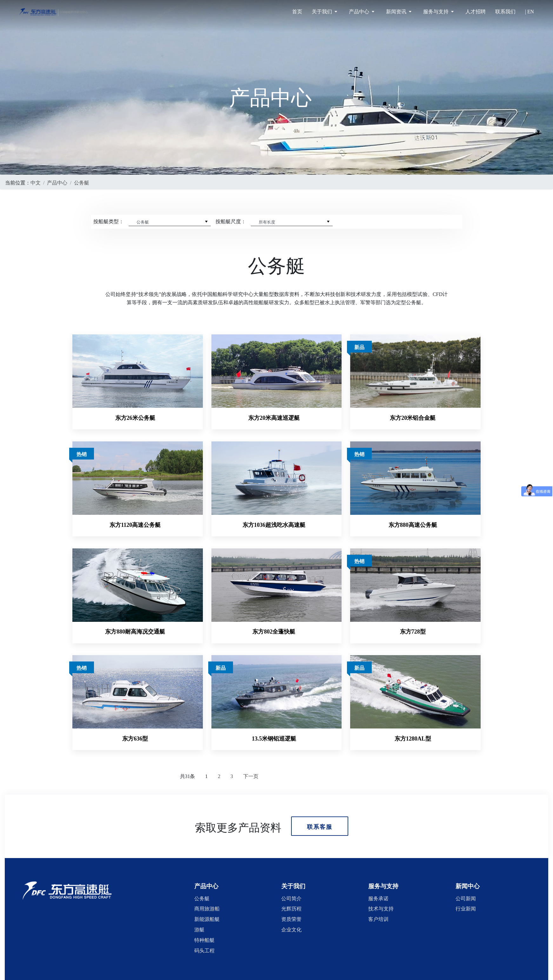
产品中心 (362, 12)
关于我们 (324, 12)
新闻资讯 (399, 12)
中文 (36, 182)
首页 (297, 12)
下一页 (251, 764)
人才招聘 (476, 12)
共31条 (188, 764)
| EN (530, 12)
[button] (206, 874)
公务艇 (82, 182)
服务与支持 (438, 12)
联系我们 (505, 12)
